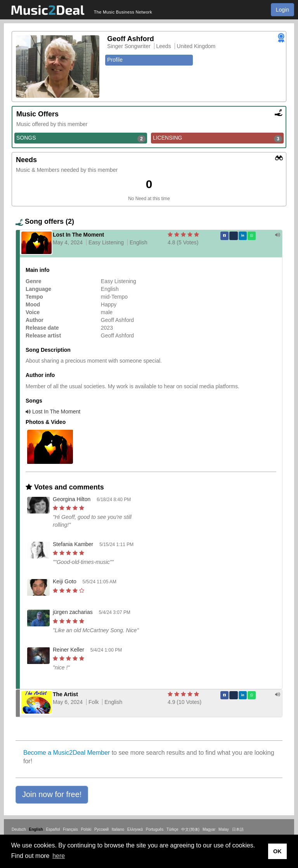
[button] (52, 795)
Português (155, 829)
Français (70, 829)
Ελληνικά (135, 829)
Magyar (209, 829)
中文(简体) (190, 829)
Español (53, 829)
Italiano (118, 829)
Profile (115, 60)
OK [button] (277, 851)
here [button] (59, 856)
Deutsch (19, 829)
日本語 (238, 829)
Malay (224, 829)
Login (282, 10)
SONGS (81, 138)
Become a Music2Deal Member (67, 753)
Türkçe (172, 829)
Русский (101, 829)
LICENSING (217, 138)
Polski (86, 829)
